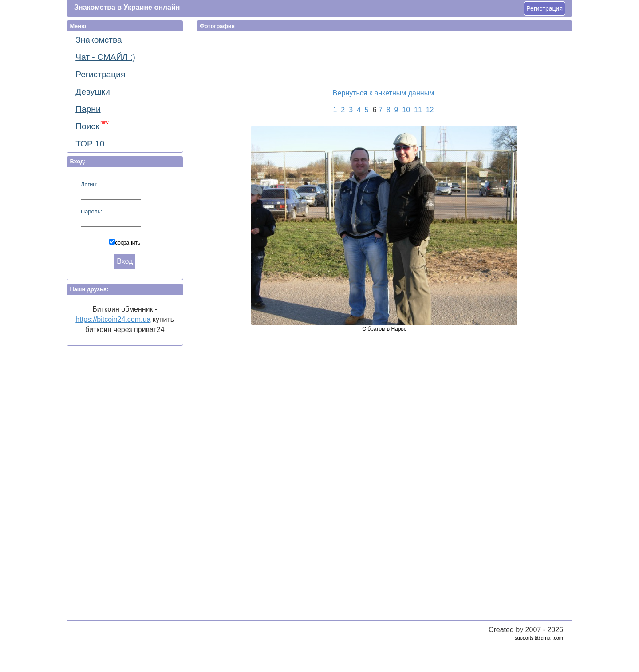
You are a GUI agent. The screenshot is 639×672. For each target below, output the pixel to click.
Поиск (92, 125)
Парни (88, 109)
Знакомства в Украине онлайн (127, 7)
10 (407, 110)
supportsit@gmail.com (539, 638)
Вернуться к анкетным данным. (385, 93)
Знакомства (99, 40)
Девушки (93, 92)
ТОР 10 (90, 144)
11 (419, 110)
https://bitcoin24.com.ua (113, 319)
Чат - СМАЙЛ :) (105, 57)
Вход (125, 261)
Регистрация (544, 8)
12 (431, 110)
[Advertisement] (379, 58)
